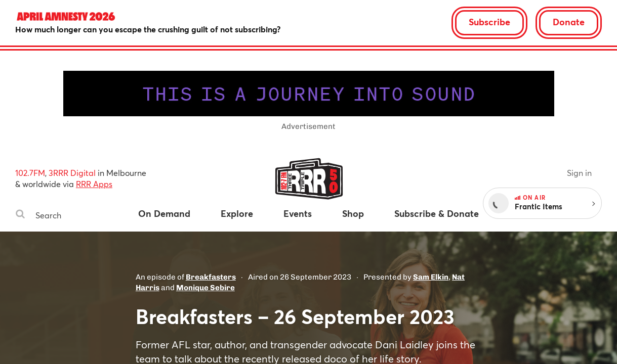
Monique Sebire (205, 288)
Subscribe (489, 22)
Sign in (579, 173)
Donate (569, 22)
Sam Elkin (431, 277)
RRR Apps (94, 184)
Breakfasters (211, 277)
